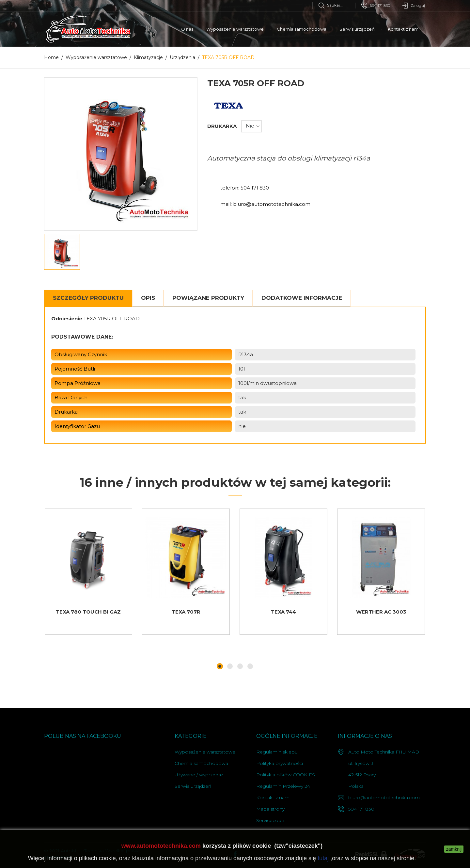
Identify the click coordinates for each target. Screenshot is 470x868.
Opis (148, 298)
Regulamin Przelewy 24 (283, 786)
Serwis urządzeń (357, 29)
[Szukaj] (337, 5)
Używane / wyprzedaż (199, 775)
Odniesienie (67, 319)
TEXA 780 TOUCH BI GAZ (88, 612)
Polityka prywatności (280, 763)
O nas (187, 29)
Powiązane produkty (208, 298)
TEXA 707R (186, 612)
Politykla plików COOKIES (286, 775)
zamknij (454, 849)
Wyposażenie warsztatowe (235, 29)
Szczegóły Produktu (88, 298)
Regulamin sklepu (277, 752)
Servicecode (270, 820)
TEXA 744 (283, 612)
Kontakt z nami (404, 29)
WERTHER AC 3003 (381, 612)
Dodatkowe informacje (302, 298)
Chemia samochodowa (302, 29)
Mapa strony (270, 809)
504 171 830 (376, 6)
